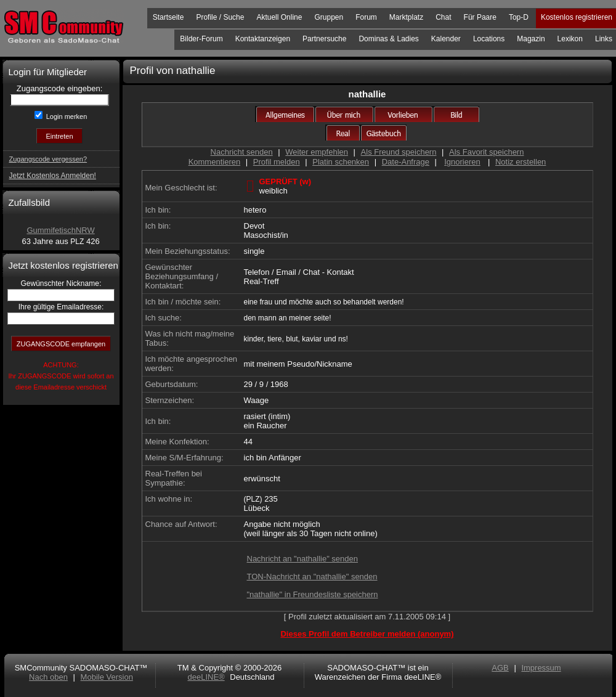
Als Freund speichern (399, 152)
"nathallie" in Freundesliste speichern (313, 594)
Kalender (446, 39)
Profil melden (277, 162)
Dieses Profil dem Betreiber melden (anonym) (367, 634)
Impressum (541, 668)
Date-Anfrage (406, 162)
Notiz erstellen (521, 162)
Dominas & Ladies (388, 39)
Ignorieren (462, 162)
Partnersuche (324, 39)
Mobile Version (107, 677)
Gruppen (329, 17)
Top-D (519, 17)
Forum (366, 17)
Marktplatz (406, 17)
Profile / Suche (220, 17)
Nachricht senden (242, 152)
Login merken (66, 116)
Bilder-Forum (201, 39)
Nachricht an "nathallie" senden (303, 559)
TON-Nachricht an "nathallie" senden (312, 577)
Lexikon (570, 39)
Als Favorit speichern (486, 152)
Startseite (168, 17)
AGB (500, 668)
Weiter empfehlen (317, 152)
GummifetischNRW (60, 230)
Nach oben (48, 677)
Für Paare (480, 17)
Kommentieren (215, 162)
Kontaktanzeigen (263, 39)
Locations (489, 39)
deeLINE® (206, 677)
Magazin (531, 39)
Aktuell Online (279, 17)
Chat (443, 17)
